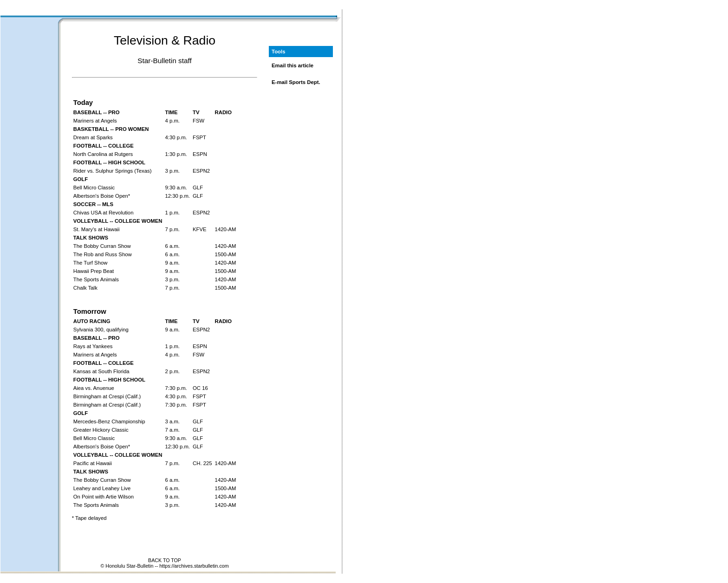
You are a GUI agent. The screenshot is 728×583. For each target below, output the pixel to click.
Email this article (292, 65)
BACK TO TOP (165, 560)
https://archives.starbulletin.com (194, 566)
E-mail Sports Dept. (296, 82)
